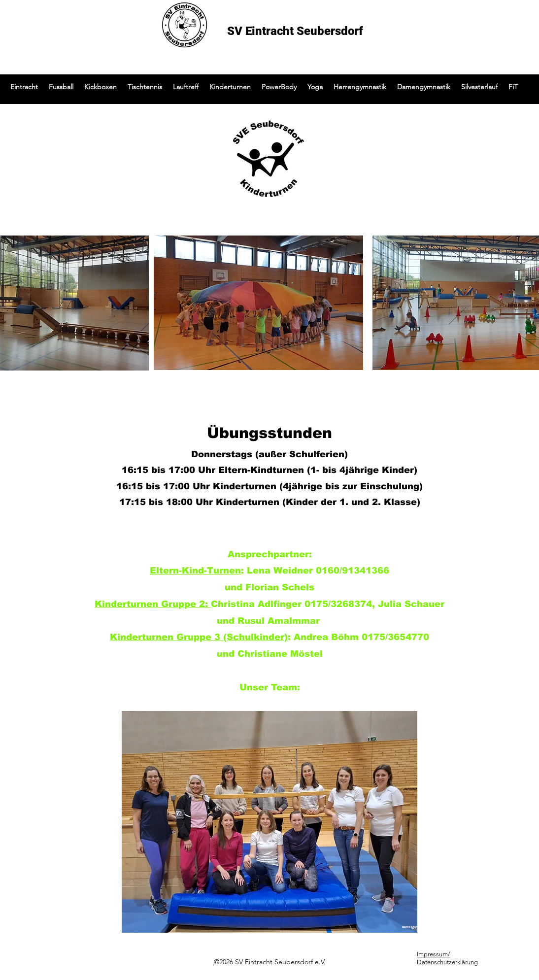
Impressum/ (434, 954)
